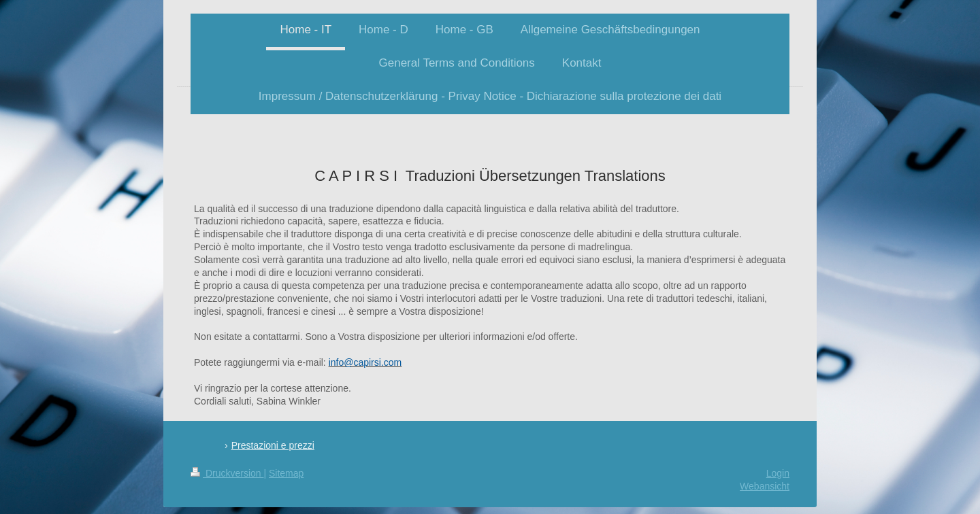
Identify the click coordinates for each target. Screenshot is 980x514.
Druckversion (227, 473)
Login (778, 473)
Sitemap (286, 473)
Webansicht (765, 486)
